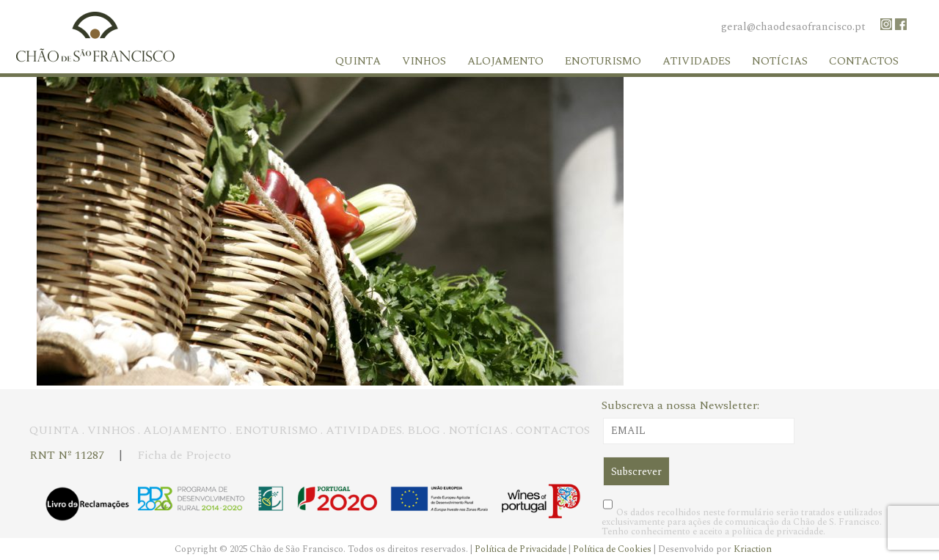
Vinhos (424, 61)
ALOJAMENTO (185, 430)
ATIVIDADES (364, 430)
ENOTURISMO (276, 430)
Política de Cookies (613, 549)
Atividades (697, 61)
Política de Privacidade (522, 549)
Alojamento (505, 61)
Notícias (780, 61)
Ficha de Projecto (184, 455)
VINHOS (111, 430)
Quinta (358, 61)
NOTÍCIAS (478, 430)
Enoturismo (603, 61)
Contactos (864, 61)
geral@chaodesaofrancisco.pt (793, 27)
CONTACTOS (553, 430)
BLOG (424, 430)
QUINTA (54, 430)
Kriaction (753, 549)
